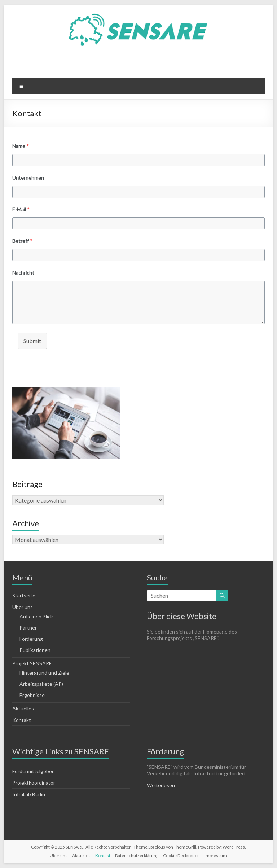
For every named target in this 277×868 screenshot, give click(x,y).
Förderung (31, 639)
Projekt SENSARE (32, 663)
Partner (28, 628)
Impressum (216, 856)
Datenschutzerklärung (137, 856)
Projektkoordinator (34, 783)
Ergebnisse (32, 695)
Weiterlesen (161, 785)
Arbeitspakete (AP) (41, 684)
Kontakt (22, 720)
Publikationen (35, 650)
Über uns (23, 607)
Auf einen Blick (36, 616)
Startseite (24, 595)
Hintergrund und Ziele (44, 673)
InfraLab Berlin (29, 794)
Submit (32, 341)
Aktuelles (23, 708)
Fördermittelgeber (33, 771)
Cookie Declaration (181, 856)
